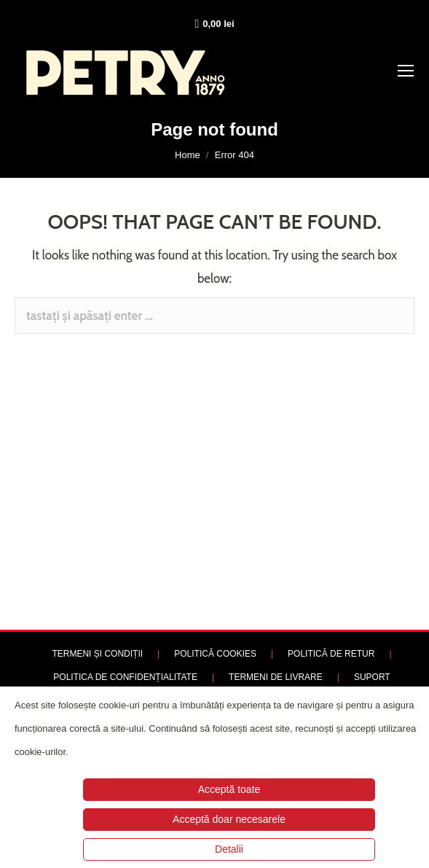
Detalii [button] (229, 849)
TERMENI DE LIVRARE (276, 677)
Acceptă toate (229, 789)
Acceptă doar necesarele (229, 819)
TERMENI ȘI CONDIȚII (97, 654)
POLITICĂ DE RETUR (331, 654)
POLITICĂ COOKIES (215, 654)
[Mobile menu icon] (406, 71)
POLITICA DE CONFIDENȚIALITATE (125, 677)
